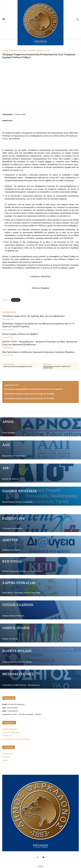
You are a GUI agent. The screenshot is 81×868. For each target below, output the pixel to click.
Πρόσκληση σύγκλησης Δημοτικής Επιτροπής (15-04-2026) (29, 398)
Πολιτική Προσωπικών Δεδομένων (16, 739)
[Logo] (40, 813)
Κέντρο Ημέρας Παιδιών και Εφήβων (20, 334)
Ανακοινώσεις (8, 348)
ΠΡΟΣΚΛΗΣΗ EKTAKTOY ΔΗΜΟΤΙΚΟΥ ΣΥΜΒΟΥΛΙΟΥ (57, 367)
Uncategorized (8, 319)
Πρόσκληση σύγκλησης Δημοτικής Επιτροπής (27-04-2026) (29, 394)
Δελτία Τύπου (8, 330)
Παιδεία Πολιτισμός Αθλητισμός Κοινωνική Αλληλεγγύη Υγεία (26, 51)
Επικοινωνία (9, 698)
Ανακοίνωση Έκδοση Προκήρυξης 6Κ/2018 (18, 366)
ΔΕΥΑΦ (5, 760)
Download (16, 300)
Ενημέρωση (6, 300)
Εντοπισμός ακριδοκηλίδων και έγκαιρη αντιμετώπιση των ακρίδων (34, 389)
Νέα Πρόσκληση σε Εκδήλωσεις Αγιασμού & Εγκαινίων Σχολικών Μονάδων (38, 352)
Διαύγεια (6, 757)
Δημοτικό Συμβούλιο (11, 732)
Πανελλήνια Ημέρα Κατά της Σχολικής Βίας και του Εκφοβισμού (33, 316)
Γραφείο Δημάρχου (10, 729)
